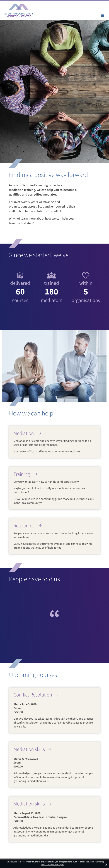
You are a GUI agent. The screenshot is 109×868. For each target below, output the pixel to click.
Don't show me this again (53, 865)
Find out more (96, 862)
